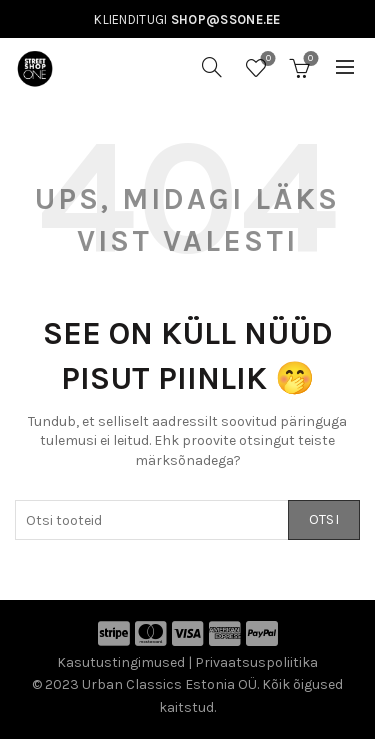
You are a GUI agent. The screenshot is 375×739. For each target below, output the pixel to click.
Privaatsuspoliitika (256, 662)
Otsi (324, 519)
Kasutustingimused (121, 662)
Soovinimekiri (266, 59)
